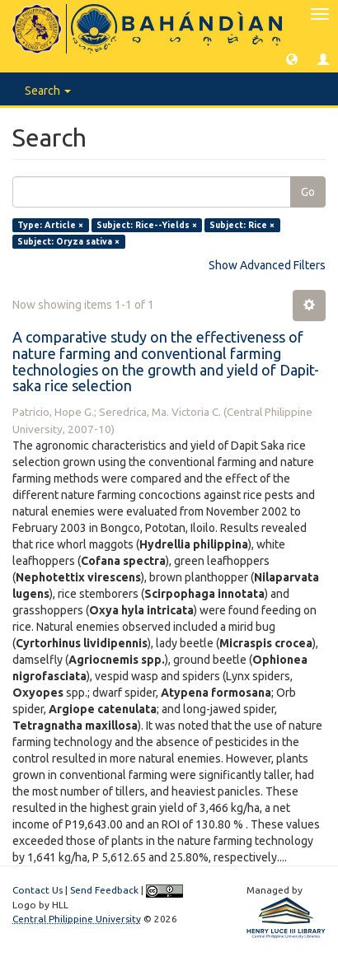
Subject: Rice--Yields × (147, 225)
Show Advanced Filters (267, 265)
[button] (292, 58)
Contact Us (38, 890)
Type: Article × (50, 225)
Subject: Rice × (242, 225)
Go (308, 192)
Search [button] (48, 91)
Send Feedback (104, 890)
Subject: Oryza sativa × (68, 241)
